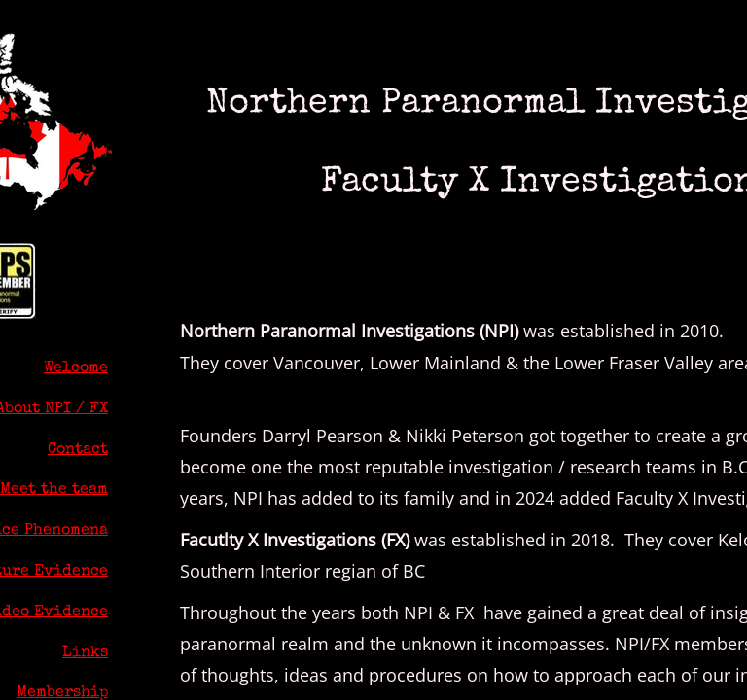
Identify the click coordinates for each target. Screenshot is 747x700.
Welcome (76, 368)
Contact (78, 450)
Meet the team (54, 490)
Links (85, 653)
